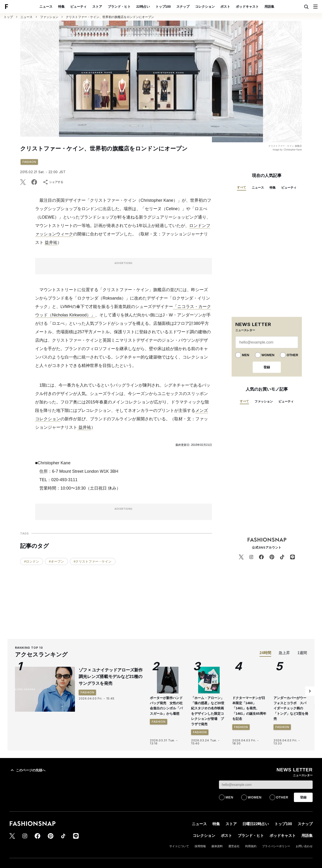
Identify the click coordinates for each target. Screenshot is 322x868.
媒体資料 (217, 846)
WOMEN (268, 355)
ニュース (46, 7)
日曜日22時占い (256, 824)
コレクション (205, 7)
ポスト (225, 7)
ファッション (49, 17)
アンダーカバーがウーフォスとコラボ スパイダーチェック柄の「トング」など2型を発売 (291, 708)
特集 (61, 7)
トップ (8, 17)
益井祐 (51, 242)
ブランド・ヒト (119, 7)
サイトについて (179, 846)
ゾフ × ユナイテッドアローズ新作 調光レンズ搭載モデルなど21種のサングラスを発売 (113, 677)
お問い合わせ (304, 846)
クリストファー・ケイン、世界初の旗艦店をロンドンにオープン (110, 17)
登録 (267, 367)
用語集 (269, 7)
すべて (242, 187)
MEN (246, 355)
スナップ (183, 7)
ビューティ (78, 7)
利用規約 (251, 846)
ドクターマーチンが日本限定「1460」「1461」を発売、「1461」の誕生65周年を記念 (249, 708)
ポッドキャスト (247, 7)
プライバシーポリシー (276, 846)
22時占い (143, 7)
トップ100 (163, 7)
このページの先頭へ (27, 770)
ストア (97, 7)
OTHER (292, 355)
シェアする (53, 182)
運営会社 (234, 846)
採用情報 (200, 846)
